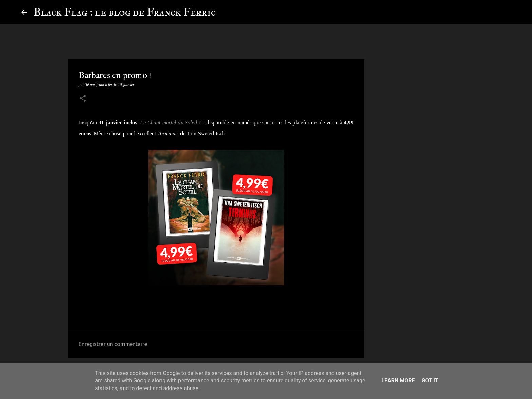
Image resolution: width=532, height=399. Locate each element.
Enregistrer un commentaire (113, 344)
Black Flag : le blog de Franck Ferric (125, 12)
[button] (83, 99)
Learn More (398, 381)
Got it (430, 381)
